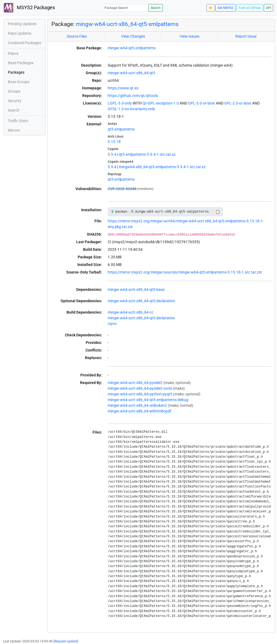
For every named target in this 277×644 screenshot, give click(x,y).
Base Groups (19, 82)
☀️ (211, 8)
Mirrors (14, 130)
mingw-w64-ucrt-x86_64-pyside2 (135, 383)
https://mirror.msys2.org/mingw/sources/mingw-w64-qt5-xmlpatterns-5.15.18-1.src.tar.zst (185, 272)
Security (15, 101)
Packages (16, 72)
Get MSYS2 (225, 8)
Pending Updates (22, 24)
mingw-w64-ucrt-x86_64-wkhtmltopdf (139, 411)
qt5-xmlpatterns (121, 129)
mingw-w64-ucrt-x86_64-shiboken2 (137, 405)
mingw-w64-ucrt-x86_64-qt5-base (136, 290)
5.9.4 (112, 154)
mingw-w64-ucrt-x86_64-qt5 (131, 73)
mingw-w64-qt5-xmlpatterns (132, 48)
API (268, 8)
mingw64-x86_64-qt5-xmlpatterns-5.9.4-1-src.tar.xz (162, 167)
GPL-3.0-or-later (202, 103)
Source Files (77, 36)
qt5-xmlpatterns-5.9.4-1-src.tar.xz (147, 154)
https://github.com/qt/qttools (133, 96)
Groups (14, 91)
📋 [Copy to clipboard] (218, 212)
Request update (66, 641)
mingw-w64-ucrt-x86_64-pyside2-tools (140, 388)
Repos (13, 53)
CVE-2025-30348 (122, 189)
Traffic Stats (18, 121)
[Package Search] (126, 8)
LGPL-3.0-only (120, 103)
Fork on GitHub (250, 8)
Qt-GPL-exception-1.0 (161, 103)
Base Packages (21, 63)
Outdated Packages (24, 43)
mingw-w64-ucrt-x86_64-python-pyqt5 (140, 394)
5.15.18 (114, 142)
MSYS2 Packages (29, 8)
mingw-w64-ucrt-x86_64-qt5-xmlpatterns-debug (148, 400)
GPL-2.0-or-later (238, 103)
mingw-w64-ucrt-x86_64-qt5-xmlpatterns (127, 24)
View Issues (189, 36)
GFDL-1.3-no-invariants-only (131, 109)
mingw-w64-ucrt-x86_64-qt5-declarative (141, 301)
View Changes (133, 36)
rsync (112, 324)
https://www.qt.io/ (123, 88)
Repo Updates (20, 33)
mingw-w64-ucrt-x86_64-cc (131, 312)
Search (156, 8)
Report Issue (246, 36)
